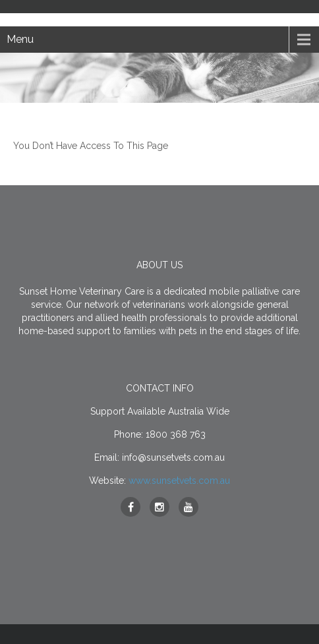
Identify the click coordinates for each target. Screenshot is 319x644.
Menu (20, 39)
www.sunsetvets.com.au (179, 481)
